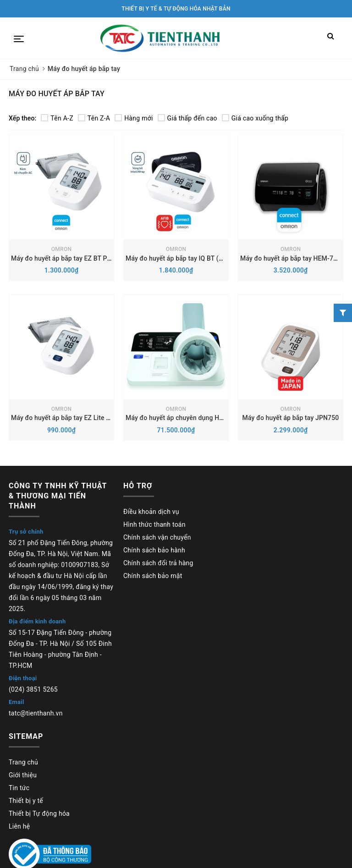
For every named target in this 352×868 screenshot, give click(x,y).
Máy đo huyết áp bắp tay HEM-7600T (294, 258)
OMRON (61, 249)
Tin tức (19, 788)
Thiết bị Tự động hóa (39, 813)
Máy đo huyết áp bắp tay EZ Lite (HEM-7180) (76, 418)
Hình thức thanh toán (154, 524)
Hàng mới (134, 118)
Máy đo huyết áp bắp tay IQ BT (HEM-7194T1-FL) (197, 258)
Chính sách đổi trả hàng (158, 563)
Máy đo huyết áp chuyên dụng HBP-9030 (185, 418)
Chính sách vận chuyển (157, 537)
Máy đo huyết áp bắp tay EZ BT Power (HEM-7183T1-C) (92, 258)
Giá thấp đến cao (187, 118)
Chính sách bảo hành (154, 550)
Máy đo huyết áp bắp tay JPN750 (291, 418)
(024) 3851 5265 (33, 689)
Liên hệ (19, 826)
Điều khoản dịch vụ (151, 512)
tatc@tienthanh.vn (36, 713)
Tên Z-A (94, 118)
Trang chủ (23, 762)
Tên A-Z (57, 118)
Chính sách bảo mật (153, 576)
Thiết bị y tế (26, 801)
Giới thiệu (23, 775)
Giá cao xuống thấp (255, 118)
